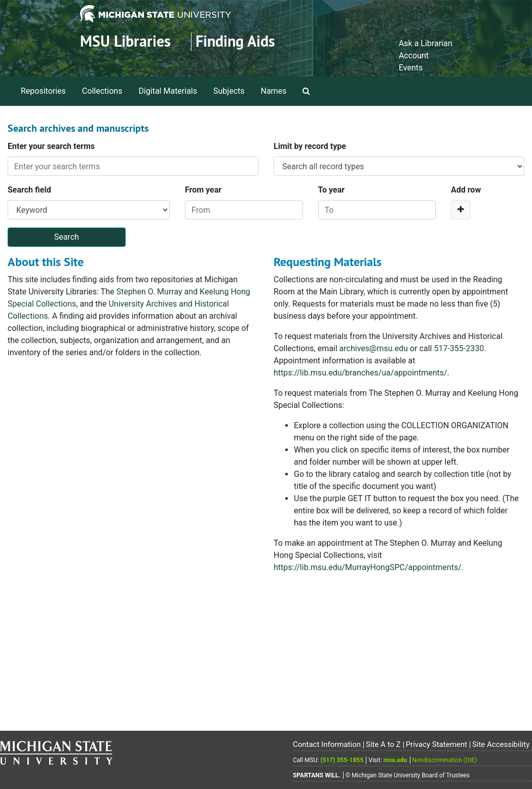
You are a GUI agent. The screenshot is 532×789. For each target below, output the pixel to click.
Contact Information (327, 744)
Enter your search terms (51, 146)
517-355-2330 (459, 348)
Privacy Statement (436, 744)
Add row (466, 190)
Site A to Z (383, 744)
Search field (29, 190)
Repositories (43, 91)
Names (274, 91)
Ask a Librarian (426, 43)
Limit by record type (310, 146)
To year (332, 190)
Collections (102, 91)
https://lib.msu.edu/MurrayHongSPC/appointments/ (368, 567)
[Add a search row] (461, 210)
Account (414, 55)
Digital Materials (168, 91)
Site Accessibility (501, 744)
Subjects (229, 91)
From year (203, 190)
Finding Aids (235, 41)
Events (411, 68)
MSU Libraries (125, 41)
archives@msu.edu (374, 348)
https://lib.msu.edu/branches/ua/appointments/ (360, 373)
